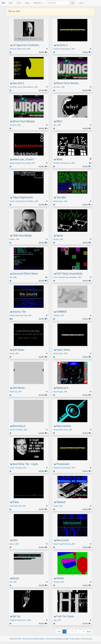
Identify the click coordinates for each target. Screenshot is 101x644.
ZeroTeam (57, 87)
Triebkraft (56, 163)
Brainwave (74, 277)
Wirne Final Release (24, 121)
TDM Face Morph (22, 236)
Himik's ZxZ (13, 392)
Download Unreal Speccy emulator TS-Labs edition (63, 639)
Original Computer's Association (20, 163)
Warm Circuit (22, 49)
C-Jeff (55, 277)
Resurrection (64, 426)
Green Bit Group (64, 277)
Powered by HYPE (15, 639)
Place (16, 502)
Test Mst (61, 197)
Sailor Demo (63, 350)
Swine (60, 236)
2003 (29, 49)
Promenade (63, 464)
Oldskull (61, 502)
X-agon (12, 468)
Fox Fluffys (13, 87)
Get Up (16, 616)
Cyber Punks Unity (21, 315)
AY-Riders (30, 201)
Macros (12, 544)
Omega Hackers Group (61, 430)
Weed (59, 159)
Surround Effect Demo (25, 274)
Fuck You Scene (65, 616)
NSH (15, 540)
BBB (3, 3)
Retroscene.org (87, 639)
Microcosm (63, 540)
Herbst (60, 578)
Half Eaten (13, 49)
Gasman (12, 201)
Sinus (20, 87)
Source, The (19, 312)
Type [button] (11, 3)
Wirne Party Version (67, 83)
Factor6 (12, 354)
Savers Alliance (28, 87)
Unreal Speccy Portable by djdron (34, 639)
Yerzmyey (57, 49)
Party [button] (28, 3)
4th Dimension (66, 163)
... (68, 632)
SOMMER (61, 312)
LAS (11, 277)
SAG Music (19, 388)
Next (89, 632)
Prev (59, 632)
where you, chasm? (23, 159)
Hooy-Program (66, 49)
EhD (11, 582)
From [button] (19, 3)
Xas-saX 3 (18, 83)
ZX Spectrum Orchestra (26, 45)
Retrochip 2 (19, 426)
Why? (59, 121)
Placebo (56, 239)
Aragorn (12, 239)
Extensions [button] (38, 3)
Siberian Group (58, 201)
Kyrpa (16, 578)
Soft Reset (18, 350)
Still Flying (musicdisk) (69, 274)
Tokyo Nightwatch (23, 197)
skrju (55, 125)
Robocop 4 (62, 388)
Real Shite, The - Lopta (25, 464)
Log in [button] (81, 3)
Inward (12, 315)
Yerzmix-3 (62, 45)
